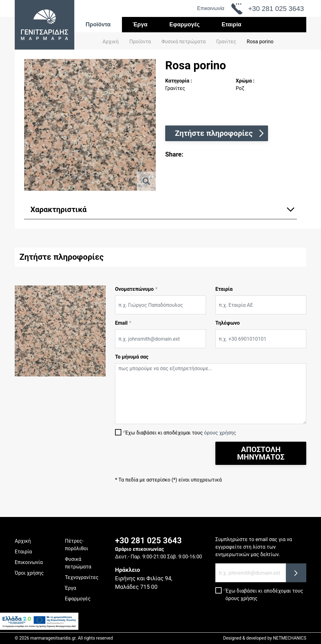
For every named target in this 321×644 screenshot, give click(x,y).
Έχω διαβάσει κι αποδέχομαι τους (181, 433)
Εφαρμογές (184, 24)
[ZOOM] (146, 181)
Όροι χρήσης (29, 573)
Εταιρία (232, 24)
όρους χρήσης (220, 433)
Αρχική (111, 42)
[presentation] (163, 454)
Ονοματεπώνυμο (134, 289)
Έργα (140, 24)
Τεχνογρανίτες (82, 577)
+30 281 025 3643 (148, 540)
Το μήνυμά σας (132, 357)
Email (121, 323)
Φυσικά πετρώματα (78, 563)
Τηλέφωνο (228, 323)
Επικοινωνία (211, 8)
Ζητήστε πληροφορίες (220, 133)
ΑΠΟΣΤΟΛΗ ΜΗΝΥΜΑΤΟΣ (261, 453)
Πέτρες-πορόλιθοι (76, 545)
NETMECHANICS (290, 638)
